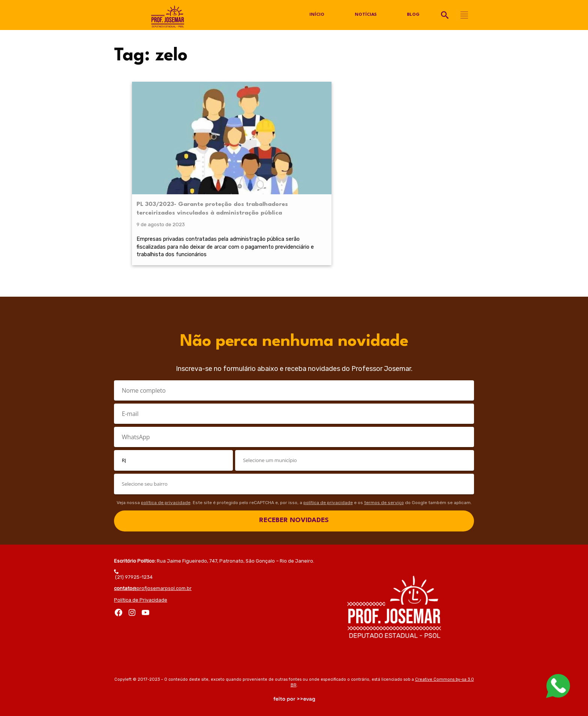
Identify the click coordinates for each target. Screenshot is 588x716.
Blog (413, 15)
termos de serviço (384, 501)
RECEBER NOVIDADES (294, 519)
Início (316, 15)
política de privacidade (166, 501)
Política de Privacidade (141, 598)
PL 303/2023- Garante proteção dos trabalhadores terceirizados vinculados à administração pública (170, 159)
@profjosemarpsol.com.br (153, 587)
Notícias (365, 15)
